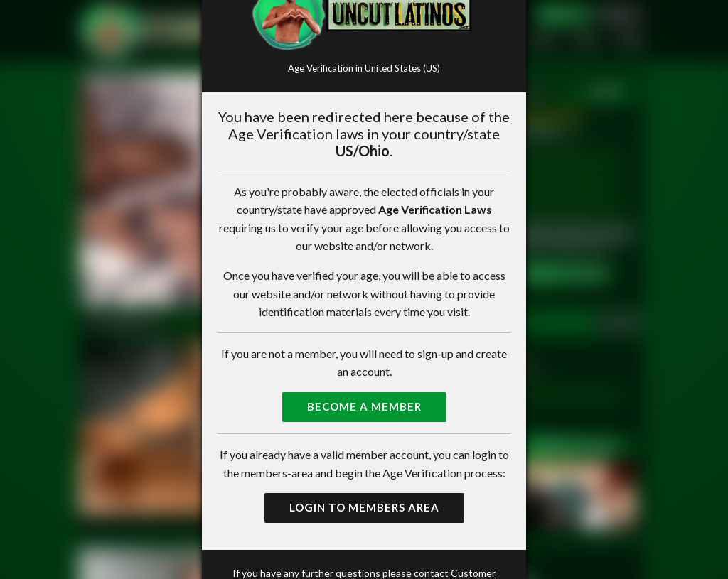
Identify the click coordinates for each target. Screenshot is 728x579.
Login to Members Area (364, 507)
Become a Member (364, 406)
